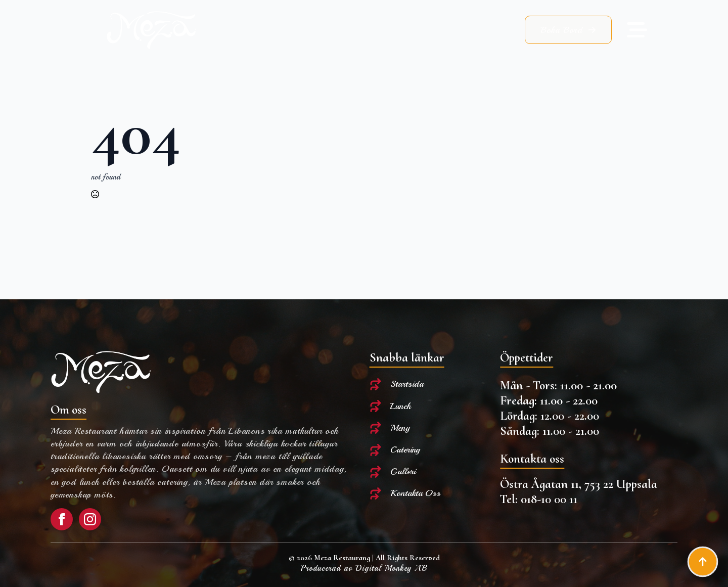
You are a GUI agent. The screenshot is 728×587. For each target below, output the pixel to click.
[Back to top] (703, 562)
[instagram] (90, 519)
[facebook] (62, 519)
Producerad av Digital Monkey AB (364, 568)
